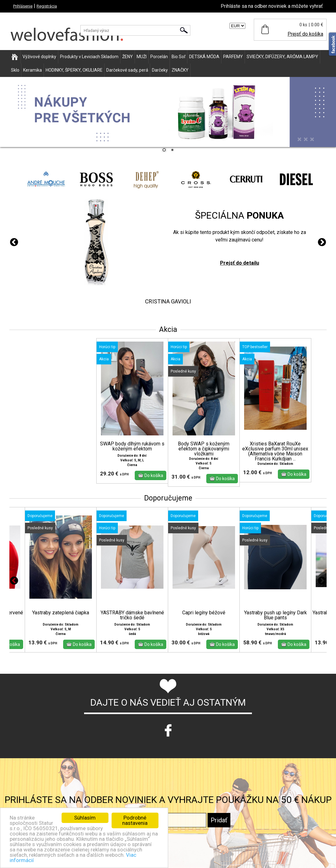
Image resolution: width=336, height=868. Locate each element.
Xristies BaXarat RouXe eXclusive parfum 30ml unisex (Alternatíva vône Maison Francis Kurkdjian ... (275, 451)
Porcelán (159, 57)
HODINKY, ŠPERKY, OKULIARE (74, 70)
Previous (14, 242)
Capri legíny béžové (204, 613)
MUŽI (142, 57)
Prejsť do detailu (240, 263)
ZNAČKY (180, 70)
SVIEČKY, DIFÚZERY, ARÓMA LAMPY (282, 57)
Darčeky (160, 70)
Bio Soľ (178, 57)
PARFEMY (233, 57)
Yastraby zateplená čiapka (61, 613)
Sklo (15, 70)
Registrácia (47, 6)
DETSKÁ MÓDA (204, 57)
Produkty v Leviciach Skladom (89, 57)
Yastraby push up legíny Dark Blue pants (276, 615)
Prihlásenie (23, 6)
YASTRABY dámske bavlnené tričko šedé (132, 615)
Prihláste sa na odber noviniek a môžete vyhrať (272, 6)
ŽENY (128, 57)
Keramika (33, 70)
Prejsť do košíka (305, 34)
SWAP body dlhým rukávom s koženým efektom (132, 446)
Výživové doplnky (39, 57)
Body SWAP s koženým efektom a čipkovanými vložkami (204, 449)
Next (322, 242)
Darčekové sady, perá (127, 70)
